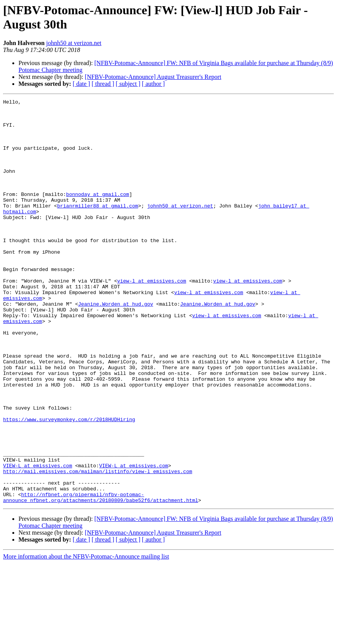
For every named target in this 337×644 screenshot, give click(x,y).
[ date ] (81, 84)
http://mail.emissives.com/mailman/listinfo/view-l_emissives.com (98, 546)
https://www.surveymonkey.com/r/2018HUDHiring (69, 484)
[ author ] (153, 84)
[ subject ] (128, 84)
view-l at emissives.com (151, 318)
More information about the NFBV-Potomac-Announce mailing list (86, 637)
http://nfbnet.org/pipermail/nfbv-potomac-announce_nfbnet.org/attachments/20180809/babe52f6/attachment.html (101, 577)
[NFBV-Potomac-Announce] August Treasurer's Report (153, 77)
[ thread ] (103, 84)
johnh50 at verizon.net (74, 43)
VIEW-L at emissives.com (38, 539)
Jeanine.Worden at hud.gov (116, 345)
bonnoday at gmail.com (98, 214)
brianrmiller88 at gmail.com (98, 227)
